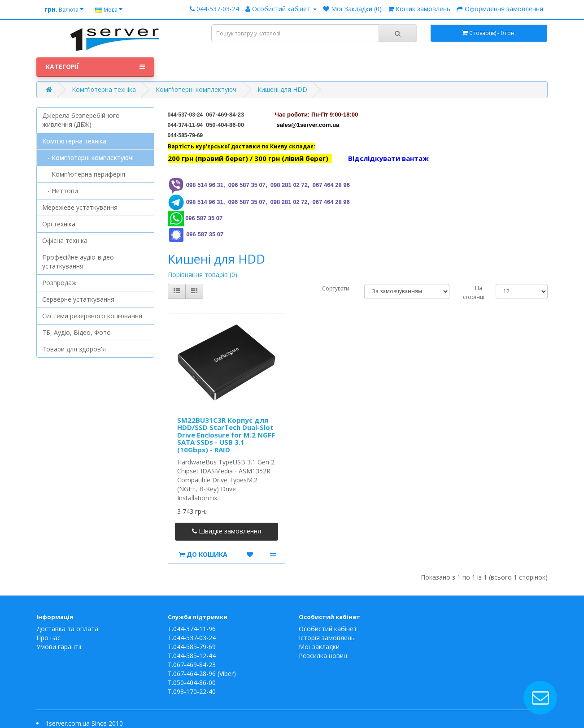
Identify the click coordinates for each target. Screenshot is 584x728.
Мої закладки (319, 647)
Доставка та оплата (67, 629)
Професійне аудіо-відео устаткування (78, 262)
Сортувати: (336, 288)
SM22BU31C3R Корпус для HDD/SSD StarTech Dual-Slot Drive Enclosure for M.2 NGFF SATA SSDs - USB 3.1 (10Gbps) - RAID (226, 435)
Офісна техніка (65, 240)
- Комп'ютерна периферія (84, 174)
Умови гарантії (59, 647)
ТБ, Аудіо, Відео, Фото (76, 332)
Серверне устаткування (78, 299)
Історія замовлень (327, 638)
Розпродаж (59, 283)
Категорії (95, 67)
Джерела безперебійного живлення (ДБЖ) (81, 120)
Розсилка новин (323, 656)
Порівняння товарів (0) (203, 275)
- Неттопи (60, 191)
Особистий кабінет (328, 629)
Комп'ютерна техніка (104, 89)
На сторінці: (473, 292)
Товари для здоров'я (74, 349)
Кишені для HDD (282, 89)
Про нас (48, 638)
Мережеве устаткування (80, 207)
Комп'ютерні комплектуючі (197, 89)
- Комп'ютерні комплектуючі (88, 158)
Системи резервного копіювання (92, 316)
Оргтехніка (59, 224)
